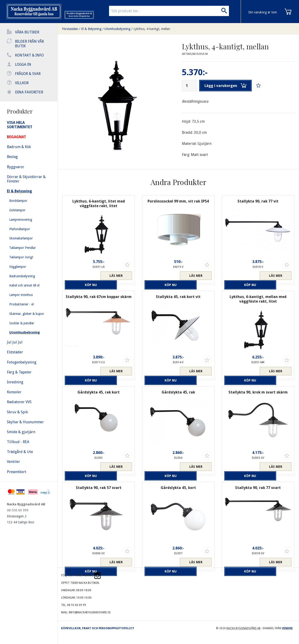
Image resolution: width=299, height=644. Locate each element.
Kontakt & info (29, 55)
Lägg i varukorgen (227, 86)
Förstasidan (70, 29)
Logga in (23, 64)
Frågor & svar (28, 74)
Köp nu (81, 276)
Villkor (22, 83)
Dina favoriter (29, 92)
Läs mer (116, 276)
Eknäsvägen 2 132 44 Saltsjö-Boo (21, 519)
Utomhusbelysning (117, 29)
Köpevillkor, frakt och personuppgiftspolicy (98, 628)
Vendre (287, 628)
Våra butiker (27, 32)
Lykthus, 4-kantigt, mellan (152, 29)
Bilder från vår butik (29, 44)
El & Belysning (91, 29)
